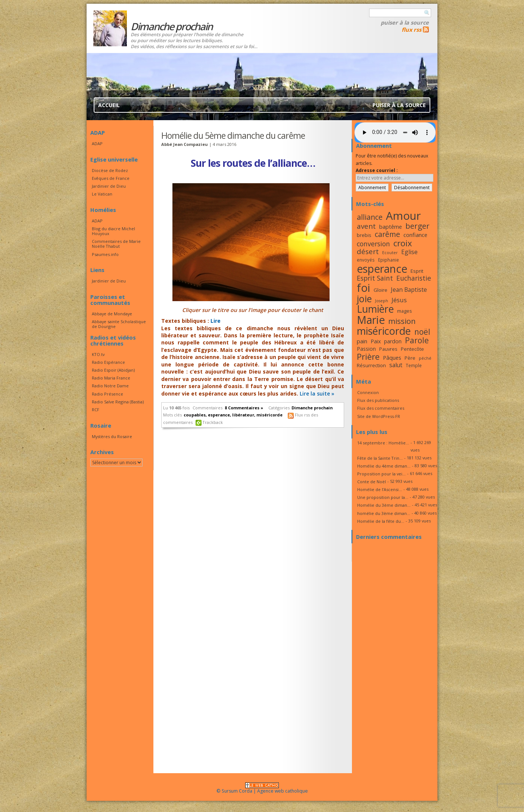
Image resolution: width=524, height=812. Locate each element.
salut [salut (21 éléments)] (396, 365)
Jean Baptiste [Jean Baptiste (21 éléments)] (409, 290)
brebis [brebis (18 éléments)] (364, 235)
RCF (96, 410)
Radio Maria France (111, 378)
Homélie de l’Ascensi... (380, 489)
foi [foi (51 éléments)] (364, 288)
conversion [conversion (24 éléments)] (373, 244)
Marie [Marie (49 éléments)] (371, 320)
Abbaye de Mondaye (112, 314)
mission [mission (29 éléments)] (402, 321)
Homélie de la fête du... (381, 521)
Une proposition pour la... (383, 497)
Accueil (109, 105)
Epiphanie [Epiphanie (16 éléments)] (389, 260)
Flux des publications (378, 400)
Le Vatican (102, 194)
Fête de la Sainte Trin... (380, 458)
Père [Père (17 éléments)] (410, 358)
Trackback (213, 422)
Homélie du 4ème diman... (384, 466)
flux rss (411, 29)
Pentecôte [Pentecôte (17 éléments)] (412, 349)
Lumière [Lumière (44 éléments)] (375, 309)
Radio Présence (107, 394)
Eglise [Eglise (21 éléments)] (409, 252)
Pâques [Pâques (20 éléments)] (392, 357)
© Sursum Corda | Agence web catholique (262, 789)
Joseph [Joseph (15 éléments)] (382, 301)
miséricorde (269, 415)
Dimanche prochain (312, 408)
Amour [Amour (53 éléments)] (403, 216)
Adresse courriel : (377, 170)
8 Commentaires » (244, 408)
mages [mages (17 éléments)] (405, 311)
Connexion (368, 392)
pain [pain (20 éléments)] (362, 341)
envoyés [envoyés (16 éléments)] (366, 260)
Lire (216, 321)
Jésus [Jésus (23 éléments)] (399, 300)
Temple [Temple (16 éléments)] (414, 365)
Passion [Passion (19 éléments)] (366, 349)
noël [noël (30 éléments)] (422, 332)
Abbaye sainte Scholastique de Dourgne (119, 324)
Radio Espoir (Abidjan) (113, 370)
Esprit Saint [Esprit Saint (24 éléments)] (375, 278)
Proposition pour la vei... (381, 474)
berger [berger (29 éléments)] (417, 226)
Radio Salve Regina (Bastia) (118, 402)
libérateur (243, 415)
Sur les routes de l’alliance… (253, 163)
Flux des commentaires (381, 408)
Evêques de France (111, 178)
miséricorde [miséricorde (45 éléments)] (384, 331)
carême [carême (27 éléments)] (387, 234)
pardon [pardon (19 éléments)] (393, 341)
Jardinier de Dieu (109, 186)
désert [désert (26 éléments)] (368, 251)
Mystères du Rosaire (112, 436)
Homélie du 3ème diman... (384, 505)
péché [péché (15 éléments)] (425, 358)
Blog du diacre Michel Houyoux (113, 231)
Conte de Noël (372, 482)
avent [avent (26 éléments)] (366, 226)
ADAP (97, 143)
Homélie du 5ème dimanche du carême (233, 135)
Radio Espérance (108, 362)
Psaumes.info (105, 254)
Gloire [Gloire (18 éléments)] (380, 290)
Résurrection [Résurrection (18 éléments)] (371, 365)
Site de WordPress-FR (379, 416)
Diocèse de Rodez (110, 170)
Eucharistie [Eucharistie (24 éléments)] (414, 278)
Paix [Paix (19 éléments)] (376, 341)
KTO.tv (98, 354)
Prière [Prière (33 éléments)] (368, 357)
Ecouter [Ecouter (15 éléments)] (390, 253)
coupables (195, 415)
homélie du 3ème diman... (384, 513)
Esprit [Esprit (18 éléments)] (417, 271)
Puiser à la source (405, 22)
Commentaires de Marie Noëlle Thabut (116, 244)
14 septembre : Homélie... (383, 443)
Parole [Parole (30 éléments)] (417, 340)
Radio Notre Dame (110, 386)
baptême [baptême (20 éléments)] (391, 227)
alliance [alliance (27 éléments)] (370, 217)
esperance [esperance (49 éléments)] (382, 269)
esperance (219, 415)
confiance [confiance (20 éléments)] (415, 235)
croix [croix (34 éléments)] (403, 243)
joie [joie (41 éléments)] (364, 299)
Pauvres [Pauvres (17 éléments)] (388, 349)
